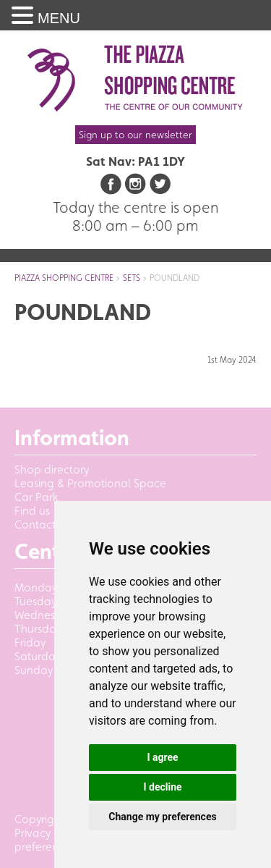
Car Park (36, 497)
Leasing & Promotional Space (90, 483)
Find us (32, 511)
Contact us (42, 524)
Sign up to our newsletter (135, 135)
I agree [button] (162, 757)
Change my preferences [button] (162, 817)
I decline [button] (162, 787)
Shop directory (52, 469)
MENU (59, 18)
